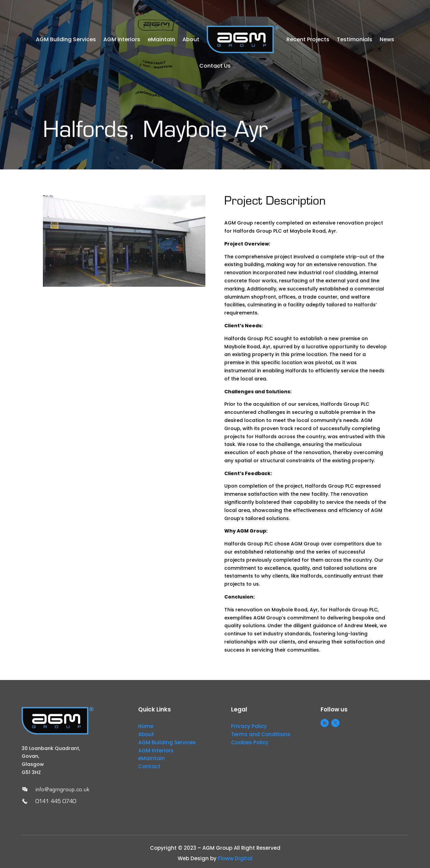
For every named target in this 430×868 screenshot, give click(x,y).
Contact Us (215, 66)
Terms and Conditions (261, 734)
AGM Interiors (122, 39)
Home (146, 726)
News (387, 39)
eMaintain (161, 39)
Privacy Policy (249, 726)
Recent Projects (308, 39)
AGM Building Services (66, 39)
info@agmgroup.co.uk (62, 789)
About (191, 39)
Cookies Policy (250, 742)
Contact (149, 766)
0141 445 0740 (56, 801)
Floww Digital (235, 858)
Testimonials (355, 39)
